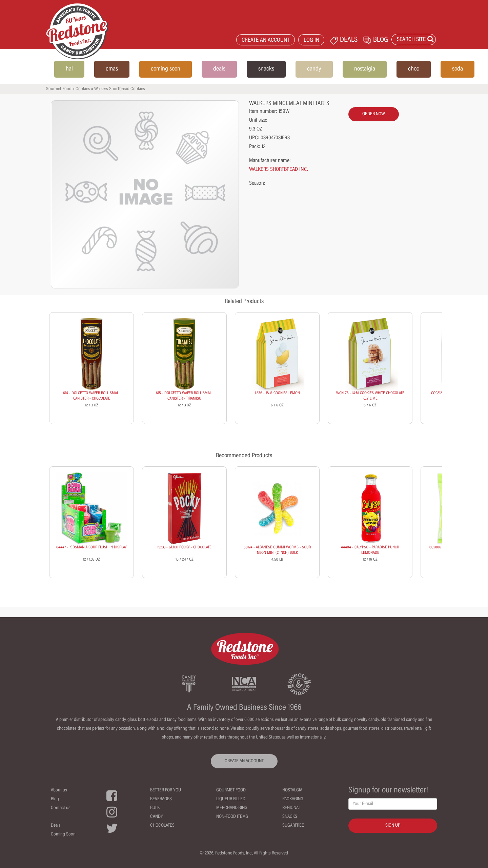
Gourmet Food (59, 89)
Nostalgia (292, 790)
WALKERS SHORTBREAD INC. (279, 169)
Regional (291, 808)
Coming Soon (63, 834)
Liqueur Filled (231, 799)
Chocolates (162, 826)
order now (374, 114)
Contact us (61, 808)
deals (219, 69)
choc (414, 69)
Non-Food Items (232, 817)
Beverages (161, 799)
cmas (112, 69)
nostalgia (365, 69)
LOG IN (311, 41)
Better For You (166, 790)
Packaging (293, 799)
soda (457, 69)
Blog (55, 799)
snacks (266, 69)
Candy (157, 817)
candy (314, 69)
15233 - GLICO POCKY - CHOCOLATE (184, 547)
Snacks (290, 817)
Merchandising (232, 808)
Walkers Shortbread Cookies (120, 89)
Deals (56, 826)
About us (59, 790)
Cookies (83, 89)
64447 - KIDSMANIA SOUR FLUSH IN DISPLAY (91, 547)
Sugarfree (293, 826)
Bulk (155, 808)
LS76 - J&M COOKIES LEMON (277, 393)
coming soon (166, 69)
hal (69, 69)
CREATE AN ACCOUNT (266, 41)
